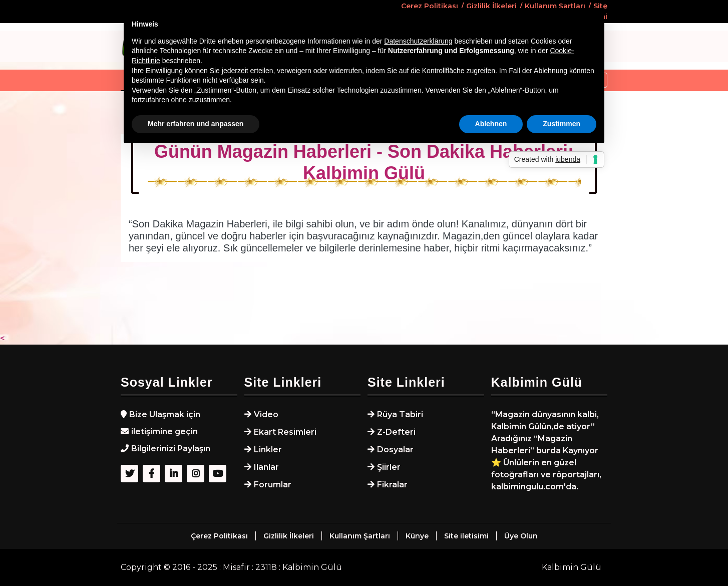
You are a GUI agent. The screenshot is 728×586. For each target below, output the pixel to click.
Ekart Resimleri (285, 432)
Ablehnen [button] (491, 124)
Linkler (268, 450)
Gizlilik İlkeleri (289, 536)
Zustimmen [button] (562, 124)
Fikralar (392, 485)
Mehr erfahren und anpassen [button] (196, 124)
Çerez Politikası (219, 536)
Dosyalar (395, 450)
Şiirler (389, 467)
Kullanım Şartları (360, 536)
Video (266, 414)
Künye (417, 536)
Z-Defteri (396, 432)
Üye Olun (521, 536)
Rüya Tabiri (400, 414)
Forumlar (273, 485)
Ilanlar (266, 467)
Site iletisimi (466, 536)
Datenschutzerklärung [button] (418, 41)
